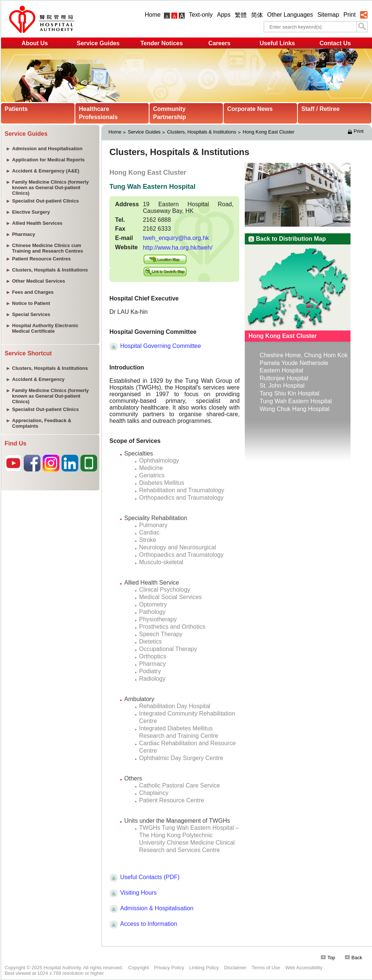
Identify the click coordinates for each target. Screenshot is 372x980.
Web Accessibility (304, 968)
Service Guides (98, 43)
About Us (35, 43)
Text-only (201, 15)
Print (350, 15)
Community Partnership (170, 113)
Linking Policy (204, 968)
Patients (16, 109)
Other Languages (290, 15)
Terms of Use (266, 968)
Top (328, 958)
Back (354, 958)
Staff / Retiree (321, 109)
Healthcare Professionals (98, 113)
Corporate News (250, 109)
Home (153, 15)
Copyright (139, 968)
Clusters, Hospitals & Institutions (201, 132)
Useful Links (277, 43)
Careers (220, 43)
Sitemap (328, 15)
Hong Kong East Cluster (269, 132)
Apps (224, 15)
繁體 (241, 15)
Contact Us (335, 43)
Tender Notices (161, 43)
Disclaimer (235, 968)
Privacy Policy (169, 968)
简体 (257, 15)
